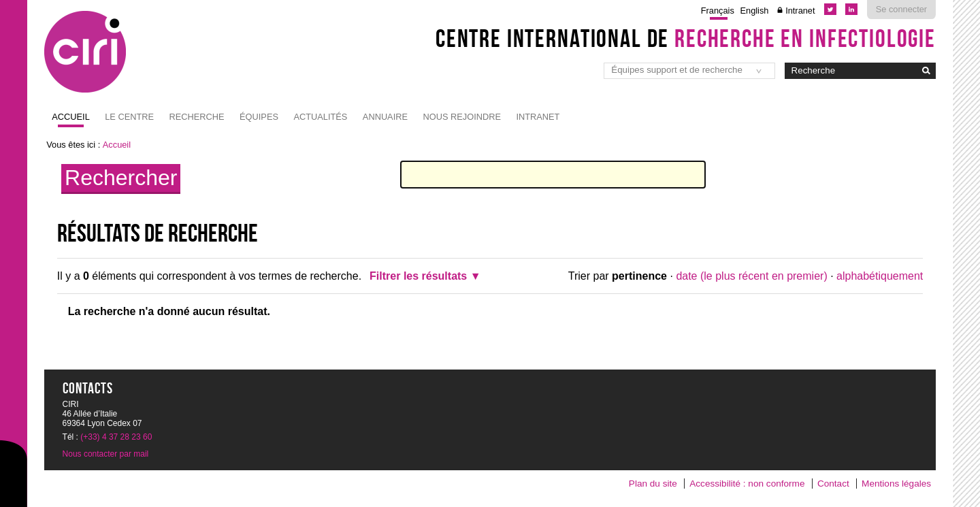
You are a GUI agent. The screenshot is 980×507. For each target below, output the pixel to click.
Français (718, 11)
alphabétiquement (880, 276)
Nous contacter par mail (106, 454)
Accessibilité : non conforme (747, 484)
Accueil (70, 117)
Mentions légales (896, 484)
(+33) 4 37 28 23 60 (116, 437)
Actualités (320, 117)
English (755, 11)
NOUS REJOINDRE (461, 117)
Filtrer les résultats (418, 276)
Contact (833, 484)
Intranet (800, 11)
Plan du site (653, 484)
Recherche (197, 117)
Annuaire (385, 117)
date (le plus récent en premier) (751, 276)
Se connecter (901, 9)
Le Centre (129, 117)
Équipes (259, 117)
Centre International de (686, 38)
